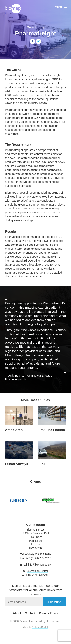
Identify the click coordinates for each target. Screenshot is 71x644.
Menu (61, 7)
